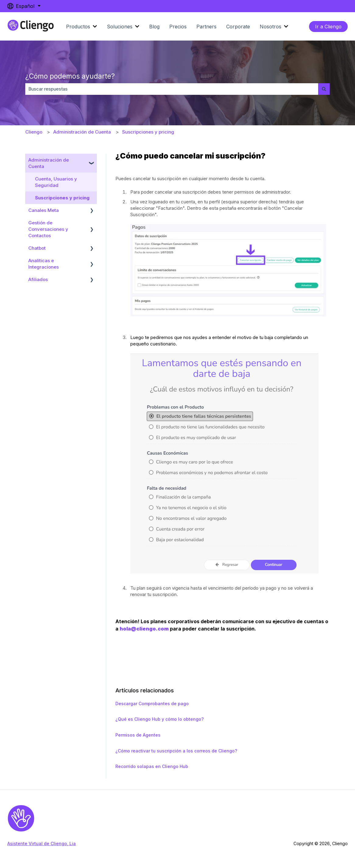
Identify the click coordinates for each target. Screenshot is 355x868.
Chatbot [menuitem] (37, 248)
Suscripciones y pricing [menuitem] (62, 198)
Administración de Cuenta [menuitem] (49, 163)
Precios (178, 27)
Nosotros (271, 27)
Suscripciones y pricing (148, 132)
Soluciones (120, 27)
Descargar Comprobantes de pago (152, 704)
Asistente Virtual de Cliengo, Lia (42, 843)
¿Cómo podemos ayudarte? (70, 76)
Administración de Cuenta (82, 132)
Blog (154, 27)
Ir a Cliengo (328, 27)
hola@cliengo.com (144, 629)
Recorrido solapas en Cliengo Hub (152, 766)
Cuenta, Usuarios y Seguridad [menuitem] (56, 182)
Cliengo (34, 132)
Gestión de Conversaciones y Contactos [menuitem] (48, 229)
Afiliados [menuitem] (38, 279)
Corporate (238, 27)
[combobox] (172, 89)
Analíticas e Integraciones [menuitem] (44, 264)
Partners (206, 27)
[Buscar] (324, 89)
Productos (78, 27)
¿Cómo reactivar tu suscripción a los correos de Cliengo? (176, 751)
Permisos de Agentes (138, 735)
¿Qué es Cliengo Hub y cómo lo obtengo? (160, 719)
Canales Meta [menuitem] (44, 210)
